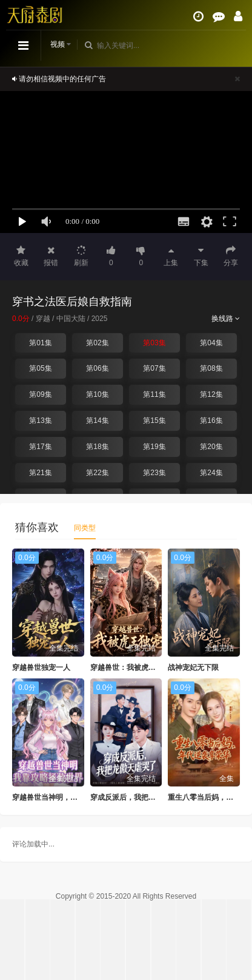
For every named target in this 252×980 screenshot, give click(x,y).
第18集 (97, 447)
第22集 (97, 473)
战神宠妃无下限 (193, 667)
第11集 (154, 394)
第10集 (97, 394)
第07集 (154, 368)
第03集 (154, 343)
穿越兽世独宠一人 (41, 667)
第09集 (40, 394)
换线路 (226, 319)
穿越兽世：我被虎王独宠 (130, 667)
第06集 (97, 368)
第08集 (211, 368)
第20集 (211, 447)
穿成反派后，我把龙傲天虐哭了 (141, 797)
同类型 (85, 528)
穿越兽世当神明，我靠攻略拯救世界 (70, 797)
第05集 (40, 368)
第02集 (97, 343)
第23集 (154, 473)
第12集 (211, 394)
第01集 (40, 343)
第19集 (154, 447)
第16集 (211, 421)
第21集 (40, 473)
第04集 (211, 343)
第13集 (40, 421)
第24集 (211, 473)
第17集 (40, 447)
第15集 (154, 421)
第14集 (97, 421)
